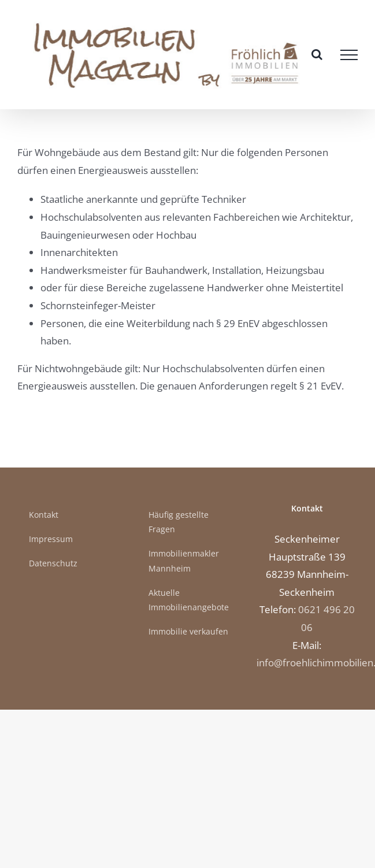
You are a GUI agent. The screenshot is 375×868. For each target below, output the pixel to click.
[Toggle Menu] (349, 55)
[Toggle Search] (317, 54)
